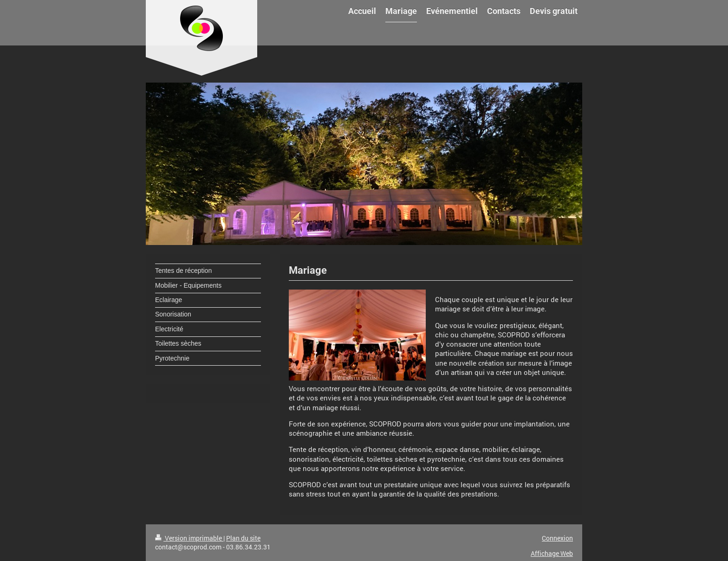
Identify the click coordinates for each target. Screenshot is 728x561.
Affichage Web (552, 553)
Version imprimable (189, 538)
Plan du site (243, 538)
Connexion (557, 538)
